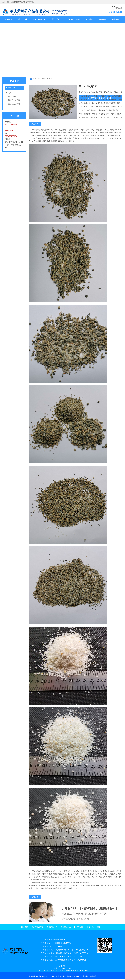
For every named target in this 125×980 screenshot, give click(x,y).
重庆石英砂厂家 (39, 19)
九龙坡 (62, 970)
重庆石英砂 (23, 19)
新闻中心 (102, 19)
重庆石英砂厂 (56, 19)
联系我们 (115, 19)
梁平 (68, 970)
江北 (57, 970)
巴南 (44, 970)
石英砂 (11, 93)
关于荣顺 (89, 19)
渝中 (86, 970)
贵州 (60, 968)
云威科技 (93, 976)
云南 (69, 968)
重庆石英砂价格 (74, 19)
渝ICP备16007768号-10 (71, 976)
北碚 (39, 970)
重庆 (56, 968)
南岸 (72, 970)
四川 (65, 968)
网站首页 (9, 19)
